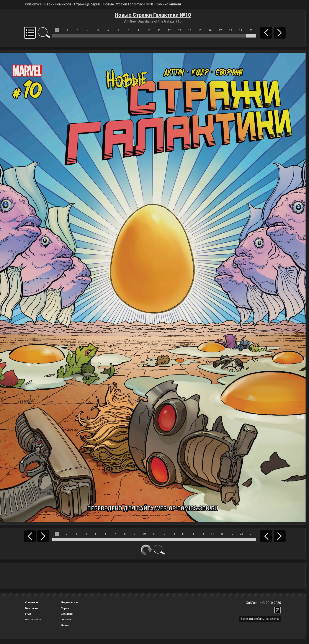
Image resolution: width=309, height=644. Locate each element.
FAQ (28, 614)
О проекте (32, 602)
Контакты (32, 608)
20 (251, 30)
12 (169, 30)
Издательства (70, 602)
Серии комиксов (58, 4)
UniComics (33, 4)
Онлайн (66, 619)
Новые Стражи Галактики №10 (128, 4)
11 (159, 30)
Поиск (65, 625)
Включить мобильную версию (260, 619)
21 (251, 534)
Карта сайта (33, 619)
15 (200, 30)
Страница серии (87, 4)
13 (180, 30)
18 (231, 30)
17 (220, 30)
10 (149, 30)
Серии (65, 608)
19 (241, 30)
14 (190, 30)
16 (210, 30)
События (67, 614)
